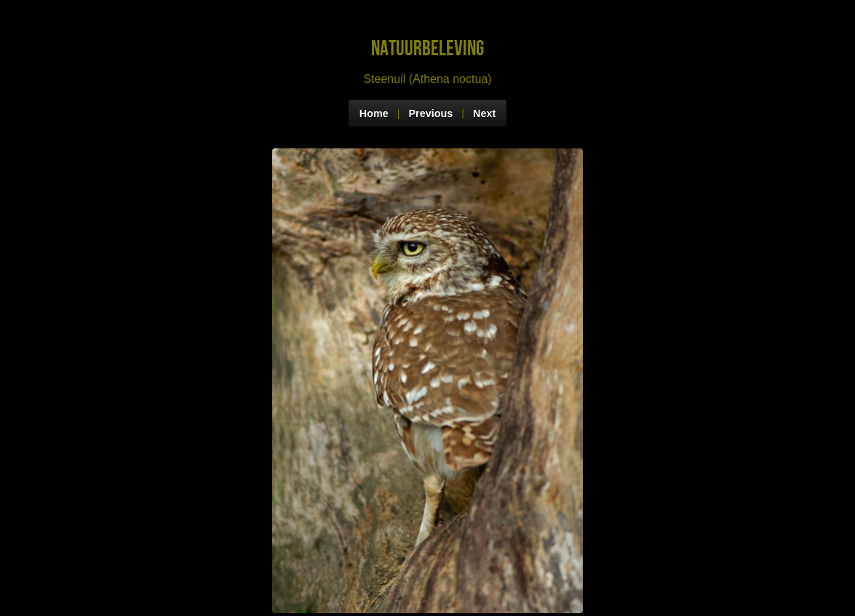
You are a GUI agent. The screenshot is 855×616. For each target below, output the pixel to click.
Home (374, 113)
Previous (430, 113)
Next (484, 113)
